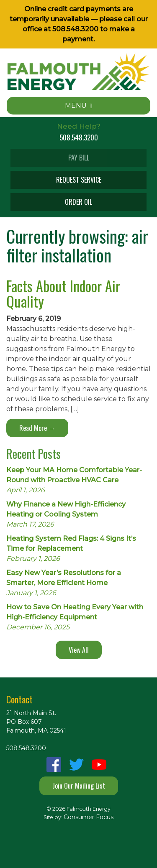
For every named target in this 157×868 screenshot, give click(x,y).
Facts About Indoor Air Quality (63, 293)
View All (79, 650)
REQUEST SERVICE (79, 180)
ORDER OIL (78, 202)
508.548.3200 (75, 29)
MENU (79, 106)
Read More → (37, 428)
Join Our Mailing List (79, 786)
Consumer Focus (89, 817)
